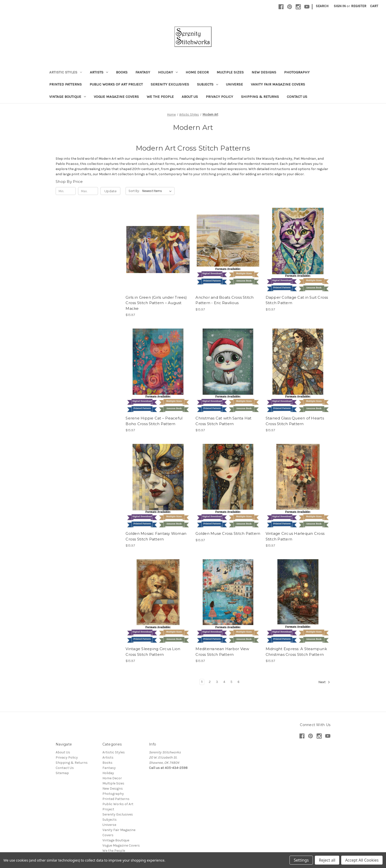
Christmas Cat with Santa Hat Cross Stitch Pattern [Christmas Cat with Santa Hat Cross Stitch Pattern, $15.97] (223, 421)
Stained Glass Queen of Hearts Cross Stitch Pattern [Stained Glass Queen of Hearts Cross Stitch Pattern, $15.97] (295, 421)
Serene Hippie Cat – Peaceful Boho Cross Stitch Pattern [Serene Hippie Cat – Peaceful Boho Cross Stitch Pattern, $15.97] (154, 421)
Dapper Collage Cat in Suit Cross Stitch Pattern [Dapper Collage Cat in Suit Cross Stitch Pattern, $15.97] (297, 300)
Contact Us (297, 97)
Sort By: (134, 191)
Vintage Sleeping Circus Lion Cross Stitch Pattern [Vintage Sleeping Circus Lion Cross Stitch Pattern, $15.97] (153, 652)
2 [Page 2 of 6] (210, 682)
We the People (160, 97)
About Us (190, 97)
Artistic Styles (66, 72)
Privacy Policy (219, 97)
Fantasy (143, 72)
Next (324, 682)
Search (322, 6)
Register (359, 6)
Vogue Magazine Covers (116, 97)
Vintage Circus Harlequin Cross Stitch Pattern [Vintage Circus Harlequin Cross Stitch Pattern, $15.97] (295, 536)
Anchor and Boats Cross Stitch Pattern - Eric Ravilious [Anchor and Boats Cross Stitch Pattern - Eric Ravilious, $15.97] (225, 300)
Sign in (340, 6)
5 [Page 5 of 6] (231, 682)
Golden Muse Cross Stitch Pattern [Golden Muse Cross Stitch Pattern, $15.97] (228, 533)
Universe (234, 84)
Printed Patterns (65, 84)
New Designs (264, 72)
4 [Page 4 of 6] (224, 682)
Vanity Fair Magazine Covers (278, 84)
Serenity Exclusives (170, 84)
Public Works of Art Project (116, 84)
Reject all (327, 860)
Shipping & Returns (260, 97)
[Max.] (88, 191)
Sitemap (62, 773)
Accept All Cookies (362, 860)
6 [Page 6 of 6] (239, 682)
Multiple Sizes (230, 72)
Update (111, 191)
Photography (297, 72)
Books (122, 72)
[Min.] (66, 191)
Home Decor (197, 72)
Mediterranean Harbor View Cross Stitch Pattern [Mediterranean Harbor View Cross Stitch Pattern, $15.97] (222, 652)
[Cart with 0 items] (374, 6)
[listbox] (158, 191)
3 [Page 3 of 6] (217, 682)
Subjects (208, 84)
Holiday (168, 72)
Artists (99, 72)
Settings (301, 860)
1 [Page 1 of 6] (202, 682)
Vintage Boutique (68, 97)
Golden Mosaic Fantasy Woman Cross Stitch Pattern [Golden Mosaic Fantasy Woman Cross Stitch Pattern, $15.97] (156, 536)
